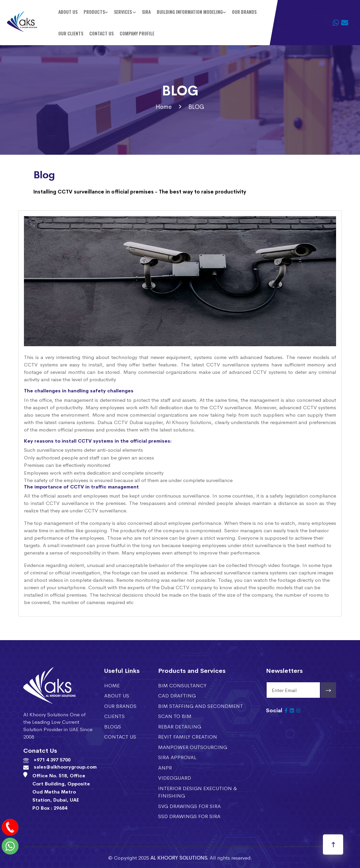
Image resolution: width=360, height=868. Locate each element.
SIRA (146, 12)
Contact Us (101, 33)
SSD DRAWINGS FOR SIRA (189, 816)
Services (123, 12)
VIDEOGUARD (175, 777)
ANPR (165, 767)
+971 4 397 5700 (52, 759)
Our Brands (244, 12)
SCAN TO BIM (175, 716)
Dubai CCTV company (186, 587)
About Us (68, 12)
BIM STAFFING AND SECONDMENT (201, 706)
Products (94, 12)
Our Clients (71, 33)
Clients (114, 716)
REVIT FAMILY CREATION (188, 736)
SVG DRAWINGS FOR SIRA (189, 806)
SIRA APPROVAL (177, 757)
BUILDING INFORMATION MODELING (190, 12)
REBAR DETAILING (180, 726)
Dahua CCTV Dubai (120, 422)
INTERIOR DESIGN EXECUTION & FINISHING (198, 792)
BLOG (196, 107)
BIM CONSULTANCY (182, 685)
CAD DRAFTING (177, 695)
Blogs (113, 726)
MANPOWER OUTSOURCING (193, 747)
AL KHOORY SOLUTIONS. (179, 857)
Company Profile (137, 33)
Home (163, 107)
